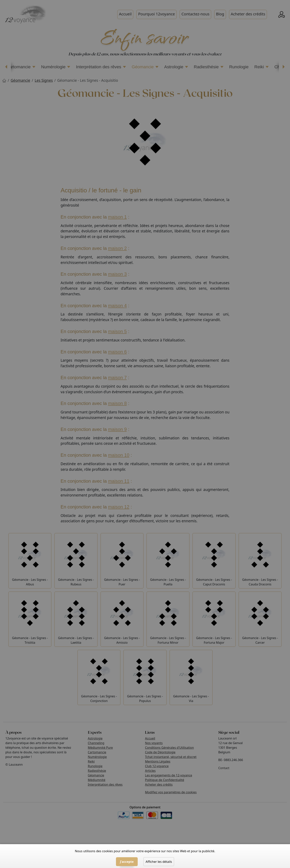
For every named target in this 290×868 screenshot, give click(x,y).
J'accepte (127, 862)
